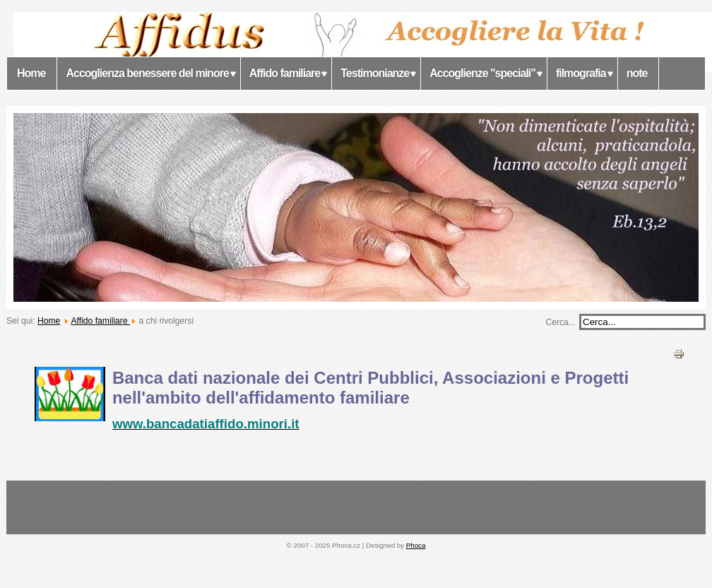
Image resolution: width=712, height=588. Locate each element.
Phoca (416, 545)
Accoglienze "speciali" (482, 73)
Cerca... (560, 322)
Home (31, 73)
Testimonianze (375, 73)
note (637, 73)
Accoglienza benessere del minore (147, 73)
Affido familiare (285, 73)
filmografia (581, 73)
